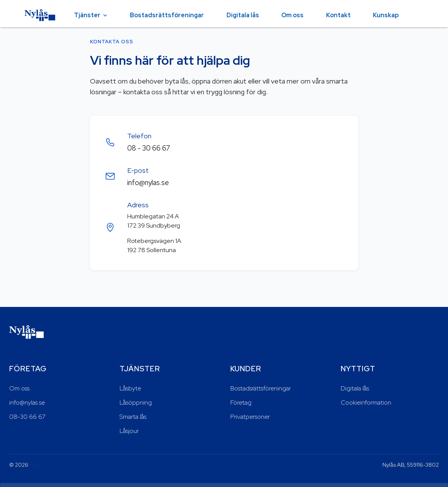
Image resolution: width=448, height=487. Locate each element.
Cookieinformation (366, 403)
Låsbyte (130, 388)
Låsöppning (136, 403)
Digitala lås (243, 15)
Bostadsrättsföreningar (167, 15)
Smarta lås (133, 417)
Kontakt (338, 15)
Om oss (292, 15)
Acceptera (414, 471)
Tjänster (87, 15)
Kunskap (386, 15)
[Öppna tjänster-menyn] (105, 15)
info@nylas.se (148, 183)
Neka (374, 471)
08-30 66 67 (27, 417)
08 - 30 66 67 (149, 148)
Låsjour (129, 431)
